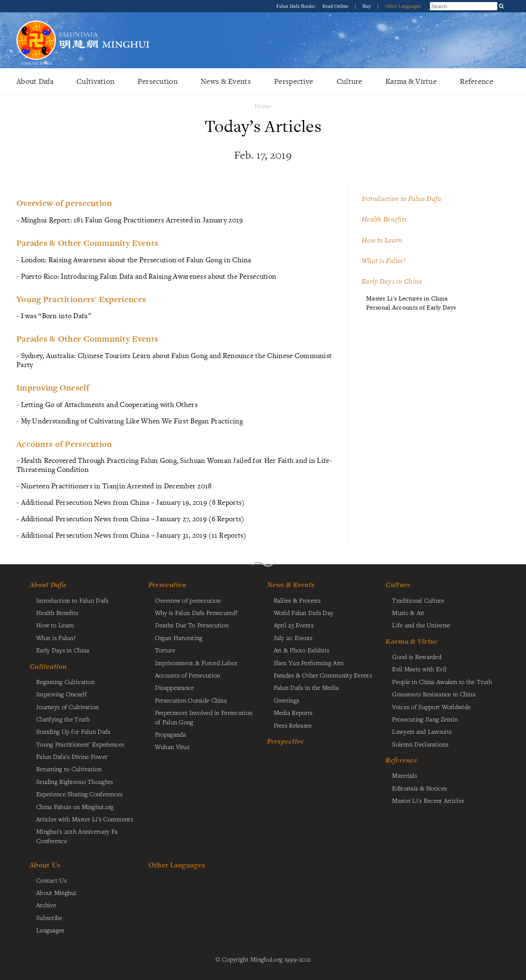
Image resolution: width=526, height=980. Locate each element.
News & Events (226, 81)
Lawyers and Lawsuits (422, 731)
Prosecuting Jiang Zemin (425, 719)
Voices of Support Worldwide (431, 707)
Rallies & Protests (297, 600)
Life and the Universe (421, 625)
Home (263, 106)
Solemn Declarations (420, 744)
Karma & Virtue (411, 81)
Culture (350, 81)
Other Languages (403, 6)
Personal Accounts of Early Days (411, 307)
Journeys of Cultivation (68, 707)
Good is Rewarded (417, 656)
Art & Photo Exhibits (302, 650)
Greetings (287, 700)
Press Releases (293, 725)
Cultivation (95, 81)
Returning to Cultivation (69, 769)
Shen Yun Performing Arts (309, 663)
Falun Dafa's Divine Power (72, 756)
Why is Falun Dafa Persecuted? (196, 612)
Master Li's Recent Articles (428, 800)
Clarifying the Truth (63, 719)
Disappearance (175, 687)
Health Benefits (384, 219)
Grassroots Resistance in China (434, 694)
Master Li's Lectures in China (407, 298)
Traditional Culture (418, 600)
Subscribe (49, 918)
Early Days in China (392, 281)
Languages (50, 930)
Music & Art (408, 612)
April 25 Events (294, 625)
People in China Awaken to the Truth (442, 682)
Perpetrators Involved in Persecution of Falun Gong (204, 717)
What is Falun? (384, 261)
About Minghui (56, 892)
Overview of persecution (188, 600)
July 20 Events (293, 638)
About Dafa (35, 81)
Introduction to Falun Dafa (402, 199)
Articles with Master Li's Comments (85, 819)
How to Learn (382, 240)
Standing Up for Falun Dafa (73, 731)
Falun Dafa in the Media (306, 687)
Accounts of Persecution (188, 675)
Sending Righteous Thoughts (75, 781)
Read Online (336, 6)
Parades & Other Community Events (323, 675)
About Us (45, 865)
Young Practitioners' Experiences (80, 744)
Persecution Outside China (191, 700)
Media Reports (293, 712)
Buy (367, 6)
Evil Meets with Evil (419, 669)
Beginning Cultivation (65, 682)
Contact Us (51, 880)
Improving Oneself (61, 694)
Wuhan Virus (172, 747)
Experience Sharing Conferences (80, 794)
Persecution (158, 81)
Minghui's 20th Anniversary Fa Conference (77, 836)
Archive (46, 905)
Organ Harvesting (179, 638)
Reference (476, 81)
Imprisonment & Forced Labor (196, 663)
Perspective (294, 81)
